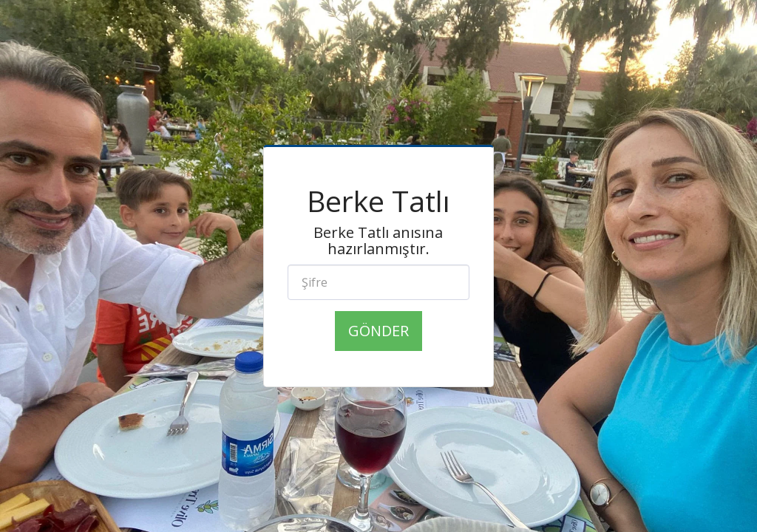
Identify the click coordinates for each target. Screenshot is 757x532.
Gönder (378, 331)
